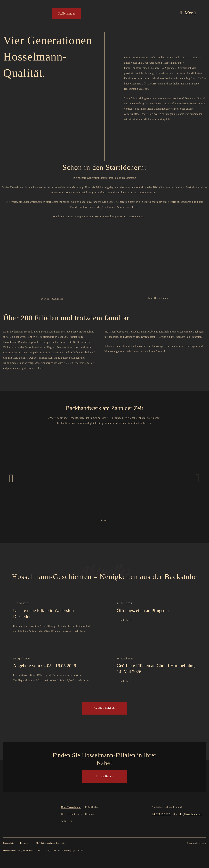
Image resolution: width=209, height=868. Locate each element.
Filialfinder (92, 807)
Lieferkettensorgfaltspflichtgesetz (50, 843)
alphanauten (201, 843)
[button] (11, 478)
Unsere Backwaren (72, 814)
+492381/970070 (162, 814)
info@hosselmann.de (190, 814)
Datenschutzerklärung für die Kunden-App (22, 850)
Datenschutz (9, 843)
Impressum (25, 843)
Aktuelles (66, 821)
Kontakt (90, 814)
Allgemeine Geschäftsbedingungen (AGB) (64, 850)
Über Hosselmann (71, 807)
